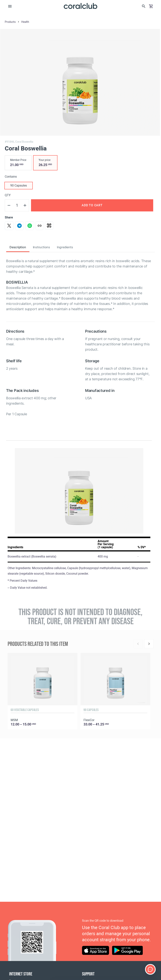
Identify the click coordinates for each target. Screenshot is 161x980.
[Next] (149, 644)
